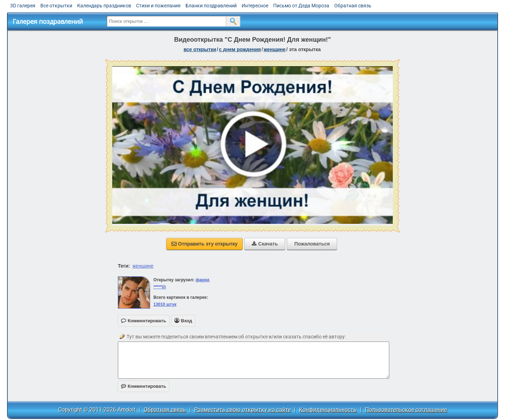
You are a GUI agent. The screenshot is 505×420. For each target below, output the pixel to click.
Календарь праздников (104, 6)
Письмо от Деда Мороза (301, 6)
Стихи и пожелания (158, 6)
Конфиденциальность (328, 410)
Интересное (255, 6)
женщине (275, 49)
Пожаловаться (312, 244)
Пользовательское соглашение (406, 410)
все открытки (200, 49)
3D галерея (23, 6)
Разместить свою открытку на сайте (243, 410)
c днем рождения (240, 49)
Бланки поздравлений (211, 6)
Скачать (265, 244)
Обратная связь (353, 6)
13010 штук (165, 304)
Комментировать (144, 386)
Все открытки (56, 6)
